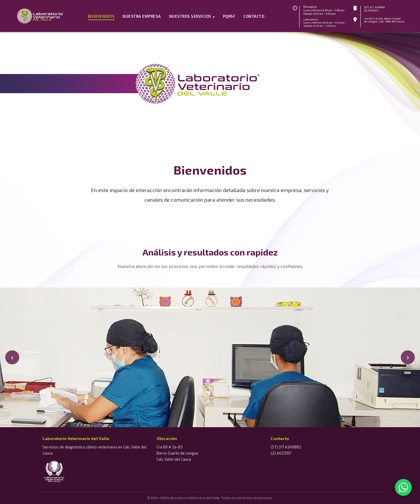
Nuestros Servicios (192, 16)
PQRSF (229, 16)
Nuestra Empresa (142, 16)
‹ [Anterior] (12, 357)
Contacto (254, 16)
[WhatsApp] (403, 487)
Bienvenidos (101, 16)
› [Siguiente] (408, 357)
